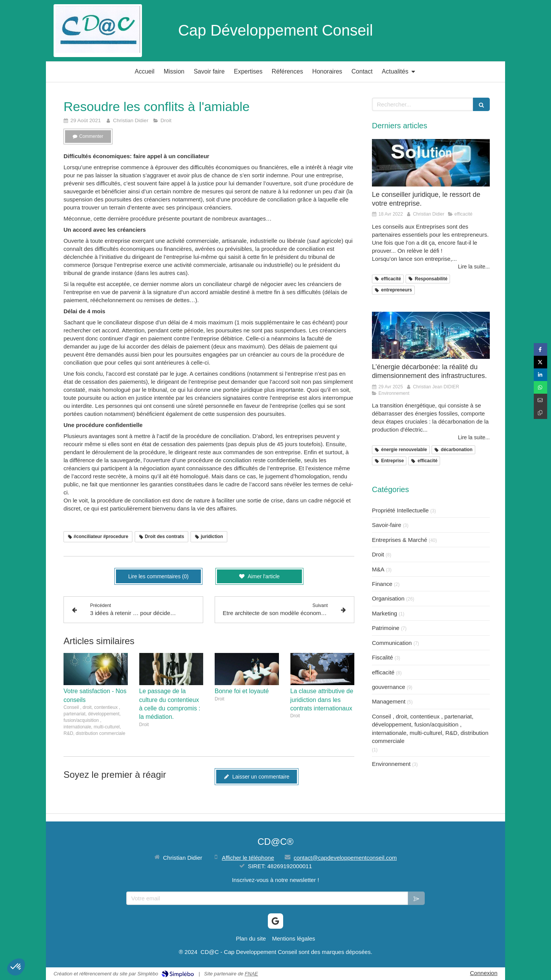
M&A (378, 569)
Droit (378, 554)
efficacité (383, 672)
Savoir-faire (387, 525)
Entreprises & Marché (399, 540)
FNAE (252, 974)
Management (389, 701)
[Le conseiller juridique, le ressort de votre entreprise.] (431, 163)
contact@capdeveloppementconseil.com (345, 858)
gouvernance (389, 687)
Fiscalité (382, 657)
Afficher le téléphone (248, 858)
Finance (382, 584)
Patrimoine (386, 628)
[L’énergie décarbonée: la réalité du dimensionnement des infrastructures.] (431, 335)
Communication (392, 643)
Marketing (385, 613)
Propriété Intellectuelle (400, 510)
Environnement (391, 764)
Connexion (484, 973)
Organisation (388, 598)
